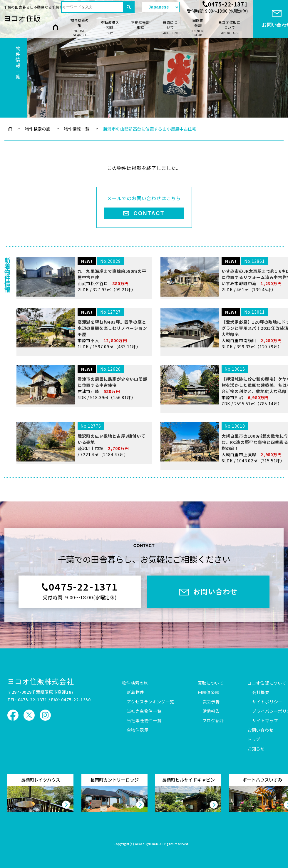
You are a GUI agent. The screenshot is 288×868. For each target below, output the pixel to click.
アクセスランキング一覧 (151, 702)
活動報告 (211, 711)
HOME (56, 27)
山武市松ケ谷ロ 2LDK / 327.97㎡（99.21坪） (83, 313)
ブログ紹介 (213, 721)
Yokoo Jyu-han (146, 844)
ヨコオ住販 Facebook (13, 715)
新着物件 (136, 693)
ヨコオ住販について (230, 27)
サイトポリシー (267, 702)
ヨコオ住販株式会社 (41, 681)
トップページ (10, 129)
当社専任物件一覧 (144, 721)
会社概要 (261, 693)
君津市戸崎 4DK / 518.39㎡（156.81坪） (83, 426)
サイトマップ (265, 721)
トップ (254, 740)
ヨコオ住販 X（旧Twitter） (29, 715)
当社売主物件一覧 (144, 711)
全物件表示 (138, 730)
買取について (170, 27)
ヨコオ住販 (22, 18)
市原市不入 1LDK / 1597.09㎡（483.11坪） (83, 370)
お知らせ (256, 749)
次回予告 (211, 702)
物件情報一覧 (77, 129)
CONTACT (149, 213)
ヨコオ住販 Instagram (45, 715)
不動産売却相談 (140, 27)
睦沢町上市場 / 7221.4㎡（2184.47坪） (83, 483)
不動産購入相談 (110, 27)
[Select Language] (161, 7)
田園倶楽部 (198, 28)
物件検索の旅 (79, 28)
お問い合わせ (260, 730)
